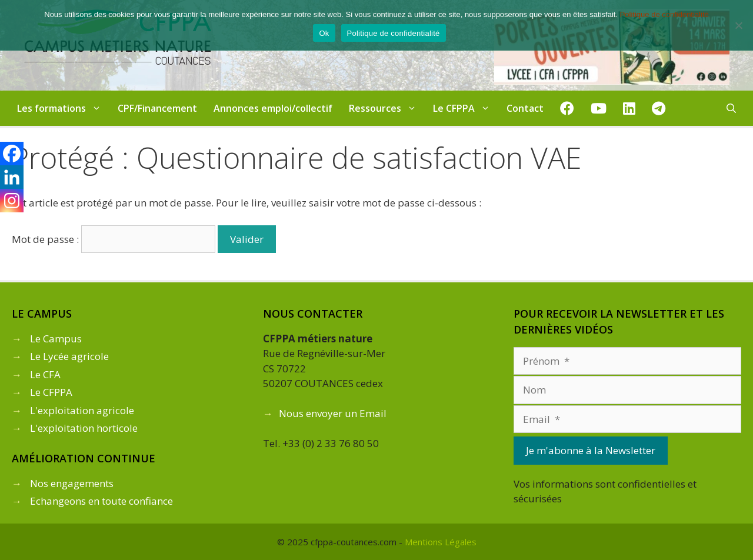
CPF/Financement (157, 108)
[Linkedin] (12, 177)
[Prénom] (627, 361)
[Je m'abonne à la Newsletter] (591, 451)
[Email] (627, 419)
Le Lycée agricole (69, 356)
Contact (525, 108)
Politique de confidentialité (664, 14)
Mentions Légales (441, 542)
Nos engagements (72, 483)
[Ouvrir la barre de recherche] (731, 108)
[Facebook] (12, 154)
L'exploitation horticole (84, 428)
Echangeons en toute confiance (101, 501)
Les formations (63, 108)
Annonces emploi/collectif (273, 108)
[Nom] (627, 390)
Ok (324, 33)
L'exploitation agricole (82, 410)
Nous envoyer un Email (333, 413)
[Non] (738, 25)
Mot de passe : (114, 239)
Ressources (387, 108)
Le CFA (45, 374)
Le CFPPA (466, 108)
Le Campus (56, 339)
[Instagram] (12, 201)
